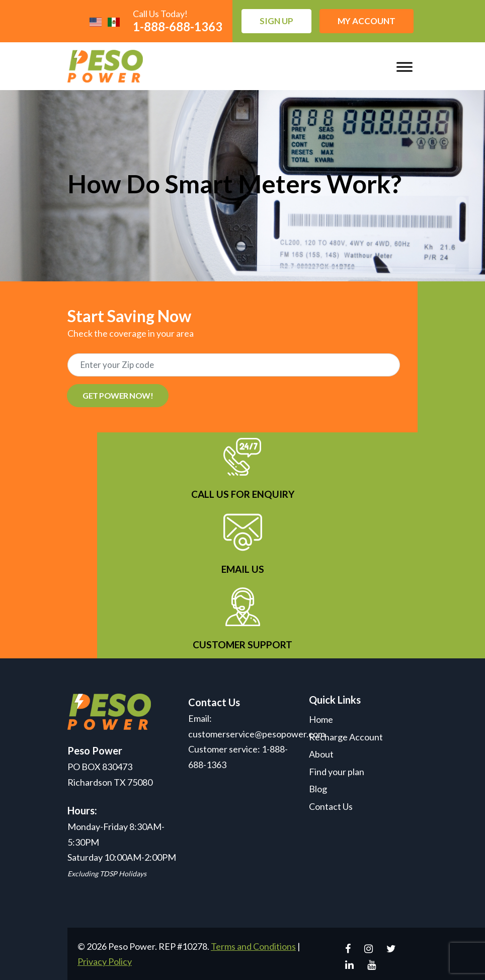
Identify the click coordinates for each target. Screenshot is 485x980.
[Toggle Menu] (405, 67)
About (321, 754)
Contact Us (331, 806)
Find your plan (337, 772)
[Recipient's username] (234, 365)
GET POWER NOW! (118, 395)
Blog (318, 789)
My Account (367, 21)
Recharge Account (346, 737)
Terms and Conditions (253, 946)
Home (321, 719)
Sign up (276, 21)
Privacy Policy (105, 961)
